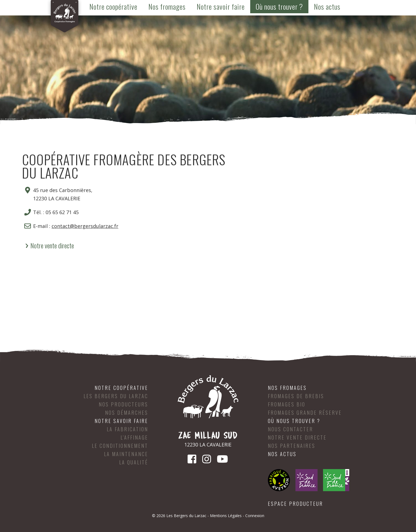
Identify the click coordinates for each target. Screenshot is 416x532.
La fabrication (127, 429)
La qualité (134, 462)
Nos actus (327, 6)
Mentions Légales (226, 516)
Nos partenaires (292, 446)
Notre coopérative (113, 6)
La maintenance (126, 454)
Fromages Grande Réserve (305, 413)
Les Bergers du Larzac (116, 396)
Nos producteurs (123, 404)
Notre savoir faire (221, 6)
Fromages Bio (287, 404)
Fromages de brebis (296, 396)
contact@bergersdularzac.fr (85, 226)
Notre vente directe (52, 245)
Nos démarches (127, 413)
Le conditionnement (120, 446)
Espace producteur (295, 504)
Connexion (255, 516)
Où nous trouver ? (279, 6)
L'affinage (134, 437)
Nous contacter (290, 429)
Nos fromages (167, 6)
